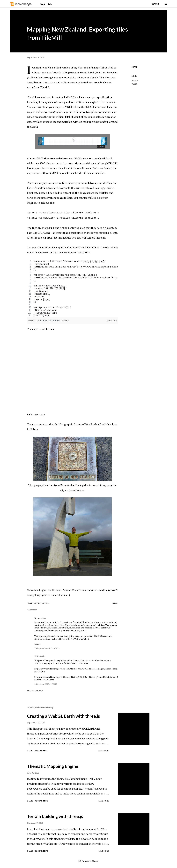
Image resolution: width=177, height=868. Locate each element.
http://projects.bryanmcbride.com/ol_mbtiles (82, 625)
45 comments (41, 801)
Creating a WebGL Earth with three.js (63, 716)
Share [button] (134, 67)
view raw (112, 320)
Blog (43, 4)
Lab (50, 4)
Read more (104, 751)
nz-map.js (34, 320)
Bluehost (32, 193)
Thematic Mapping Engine (53, 766)
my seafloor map (107, 112)
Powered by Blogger (88, 861)
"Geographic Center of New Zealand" (80, 424)
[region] (73, 288)
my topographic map (56, 112)
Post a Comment (35, 690)
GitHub (65, 320)
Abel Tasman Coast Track (71, 590)
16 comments (41, 851)
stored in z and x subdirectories (61, 228)
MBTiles (73, 97)
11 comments (41, 751)
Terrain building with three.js (55, 816)
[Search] (155, 4)
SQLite (101, 102)
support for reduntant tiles (47, 168)
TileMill (134, 84)
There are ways (36, 183)
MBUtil (92, 198)
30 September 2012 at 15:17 (47, 649)
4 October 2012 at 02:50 (46, 684)
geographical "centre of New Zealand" (55, 485)
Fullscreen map (36, 414)
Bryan (37, 618)
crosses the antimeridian (49, 117)
